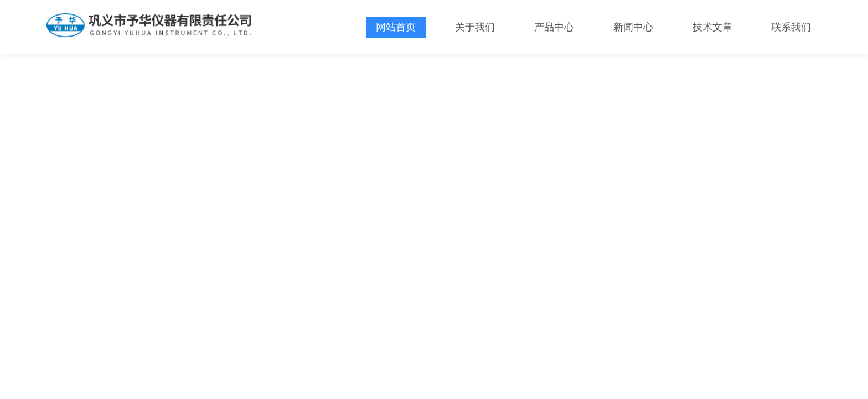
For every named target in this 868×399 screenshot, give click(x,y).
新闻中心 (633, 27)
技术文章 (712, 27)
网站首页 (396, 27)
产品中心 (554, 27)
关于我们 (475, 27)
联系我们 (791, 27)
